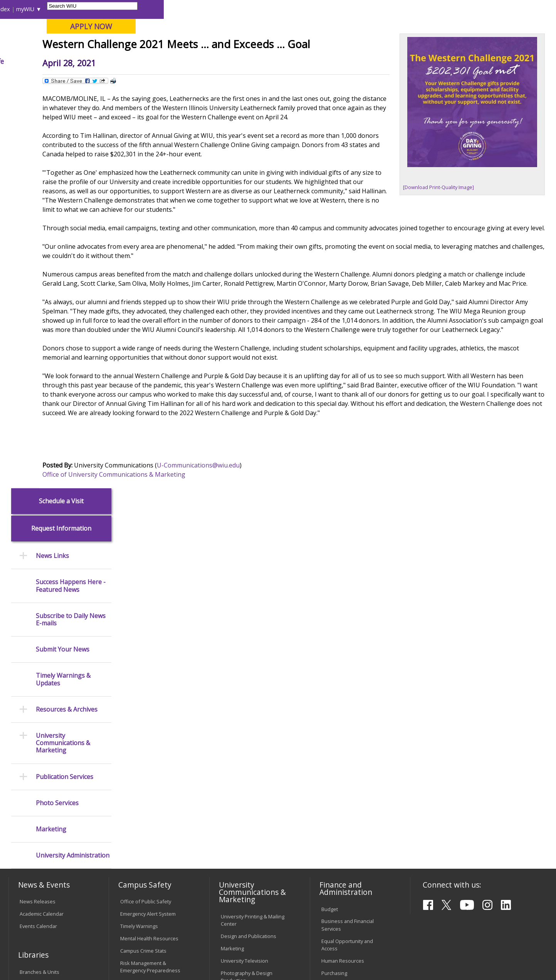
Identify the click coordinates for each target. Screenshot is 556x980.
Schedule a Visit (61, 103)
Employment (84, 920)
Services (29, 740)
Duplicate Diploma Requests (40, 809)
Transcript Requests (43, 793)
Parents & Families (35, 9)
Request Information (61, 131)
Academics (114, 61)
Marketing (51, 431)
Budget (330, 640)
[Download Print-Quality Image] (440, 242)
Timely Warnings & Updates (63, 281)
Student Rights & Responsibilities (240, 857)
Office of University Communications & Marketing (188, 586)
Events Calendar (38, 658)
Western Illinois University (123, 33)
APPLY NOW (483, 26)
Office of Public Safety (146, 633)
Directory (360, 9)
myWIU (417, 9)
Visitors (74, 9)
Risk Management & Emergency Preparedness (150, 698)
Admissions (166, 61)
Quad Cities (187, 46)
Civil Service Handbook (247, 841)
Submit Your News (63, 252)
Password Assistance (145, 799)
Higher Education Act (244, 724)
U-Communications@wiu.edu (273, 577)
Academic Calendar (42, 645)
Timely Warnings (139, 658)
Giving (329, 61)
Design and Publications (249, 668)
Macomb (150, 46)
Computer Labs (138, 775)
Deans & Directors (342, 782)
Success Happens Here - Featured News (71, 188)
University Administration (73, 458)
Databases (32, 728)
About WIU (62, 61)
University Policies (242, 777)
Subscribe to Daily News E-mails (71, 221)
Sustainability (131, 920)
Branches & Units (39, 703)
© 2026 (30, 954)
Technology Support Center (152, 812)
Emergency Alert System (148, 645)
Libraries (282, 9)
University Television (244, 692)
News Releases (38, 633)
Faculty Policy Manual (245, 809)
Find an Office (337, 770)
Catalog (28, 715)
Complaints (234, 873)
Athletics (288, 61)
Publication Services (65, 379)
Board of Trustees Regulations (242, 793)
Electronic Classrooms (146, 787)
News (165, 79)
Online (221, 46)
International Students (118, 9)
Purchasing (334, 705)
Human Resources (343, 692)
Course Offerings (320, 9)
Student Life (377, 61)
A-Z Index (390, 9)
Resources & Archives (67, 311)
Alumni (214, 61)
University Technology (145, 824)
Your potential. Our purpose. (88, 46)
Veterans (174, 920)
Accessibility (39, 920)
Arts (250, 61)
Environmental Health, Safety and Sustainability (148, 718)
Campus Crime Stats (143, 682)
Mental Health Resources (149, 670)
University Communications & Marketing (63, 345)
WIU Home (137, 79)
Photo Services (57, 405)
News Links (52, 158)
